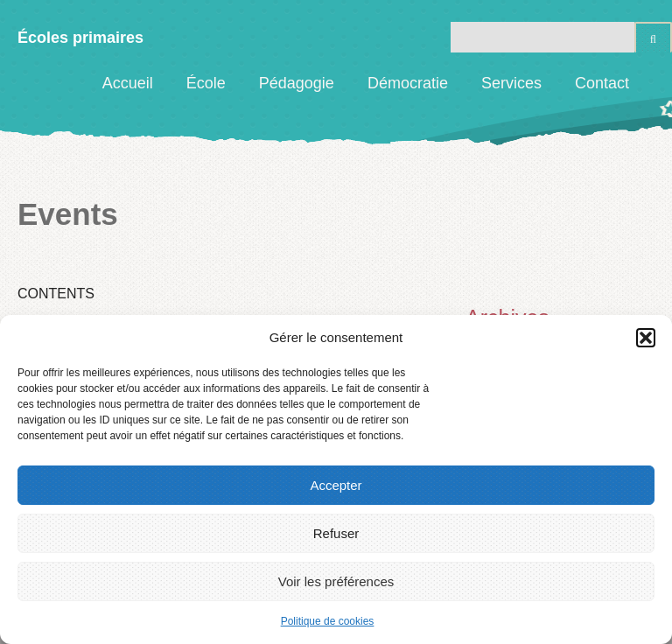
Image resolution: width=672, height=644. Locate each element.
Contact (602, 83)
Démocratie (408, 83)
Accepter (336, 485)
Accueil (128, 83)
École (206, 83)
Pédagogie (297, 83)
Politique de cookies (328, 621)
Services (511, 83)
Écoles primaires (80, 38)
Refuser (336, 533)
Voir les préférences (336, 581)
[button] (646, 338)
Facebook (659, 83)
